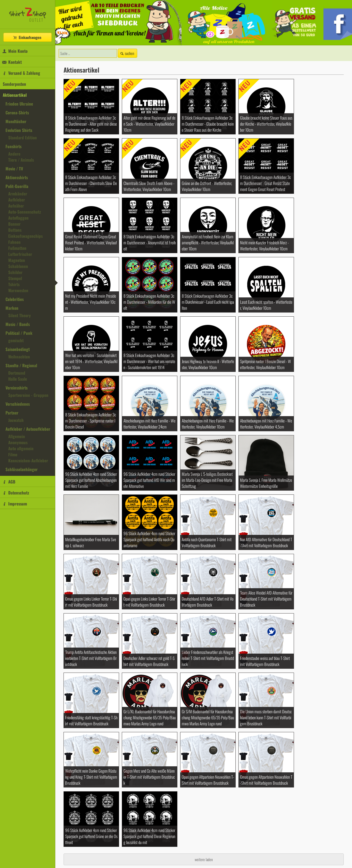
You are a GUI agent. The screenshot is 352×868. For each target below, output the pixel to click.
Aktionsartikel (15, 95)
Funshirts (13, 146)
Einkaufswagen (27, 37)
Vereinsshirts (16, 388)
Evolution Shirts (19, 130)
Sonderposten (14, 84)
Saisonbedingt (18, 349)
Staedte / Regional (21, 365)
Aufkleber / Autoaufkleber (28, 429)
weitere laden (204, 859)
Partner (12, 413)
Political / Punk (19, 333)
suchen (127, 53)
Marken (12, 308)
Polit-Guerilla (17, 186)
